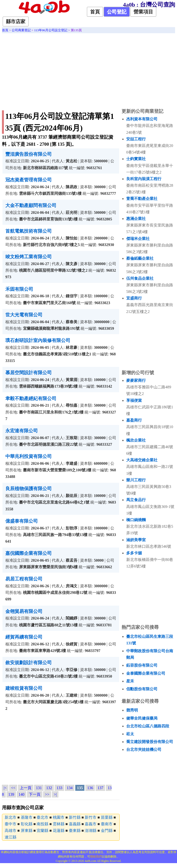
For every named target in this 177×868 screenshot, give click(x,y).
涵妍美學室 (136, 540)
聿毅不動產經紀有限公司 (31, 398)
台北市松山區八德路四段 (148, 726)
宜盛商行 (134, 298)
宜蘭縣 (42, 831)
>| (55, 794)
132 (49, 788)
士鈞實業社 (136, 159)
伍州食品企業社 (140, 278)
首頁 (95, 12)
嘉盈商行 (134, 420)
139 (11, 794)
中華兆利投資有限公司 (29, 456)
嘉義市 (91, 824)
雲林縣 (59, 824)
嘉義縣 (75, 824)
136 (90, 788)
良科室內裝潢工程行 (144, 179)
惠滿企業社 (136, 219)
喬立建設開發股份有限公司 (150, 742)
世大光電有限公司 (24, 315)
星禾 (130, 681)
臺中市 (10, 824)
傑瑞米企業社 (138, 239)
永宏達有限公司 (22, 431)
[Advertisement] (88, 70)
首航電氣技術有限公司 (29, 231)
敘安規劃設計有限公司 (29, 663)
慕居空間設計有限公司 (29, 373)
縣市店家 (16, 21)
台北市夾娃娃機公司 (144, 749)
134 (70, 788)
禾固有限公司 (19, 289)
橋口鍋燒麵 (136, 520)
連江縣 (10, 837)
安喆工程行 (136, 139)
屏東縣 (27, 831)
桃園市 (59, 817)
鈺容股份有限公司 (142, 665)
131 (39, 788)
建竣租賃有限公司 (24, 688)
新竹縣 (75, 817)
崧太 (130, 734)
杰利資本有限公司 (142, 119)
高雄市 (10, 831)
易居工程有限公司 (24, 579)
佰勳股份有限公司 (142, 689)
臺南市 (107, 824)
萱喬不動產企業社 (142, 199)
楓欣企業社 (136, 440)
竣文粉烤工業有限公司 (29, 257)
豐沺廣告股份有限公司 (29, 154)
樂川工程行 (136, 480)
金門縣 (107, 831)
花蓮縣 (59, 831)
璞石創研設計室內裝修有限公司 (38, 340)
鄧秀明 (132, 710)
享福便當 (134, 400)
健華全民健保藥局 (142, 718)
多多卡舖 (134, 553)
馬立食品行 (136, 500)
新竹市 (91, 817)
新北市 (10, 817)
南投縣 (42, 824)
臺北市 (42, 817)
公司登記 (117, 12)
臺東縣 (75, 831)
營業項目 (143, 12)
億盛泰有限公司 (22, 521)
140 (21, 794)
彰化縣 (27, 824)
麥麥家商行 (136, 380)
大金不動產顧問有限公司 (31, 205)
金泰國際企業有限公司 (146, 673)
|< (5, 788)
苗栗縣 (107, 817)
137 (100, 788)
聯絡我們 (96, 857)
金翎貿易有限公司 (24, 611)
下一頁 (35, 794)
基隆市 (27, 817)
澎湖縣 (91, 831)
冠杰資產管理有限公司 (29, 180)
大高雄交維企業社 (142, 460)
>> (47, 794)
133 (59, 788)
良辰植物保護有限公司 (29, 489)
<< (13, 788)
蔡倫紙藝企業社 (140, 258)
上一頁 (26, 788)
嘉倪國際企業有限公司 (29, 553)
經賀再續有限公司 (24, 637)
